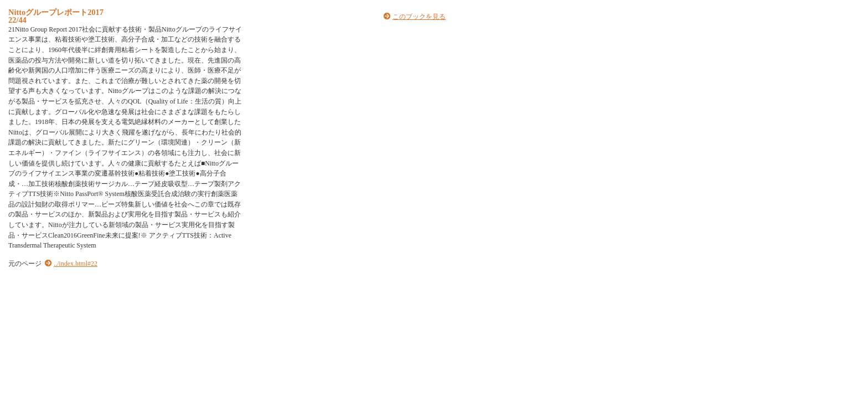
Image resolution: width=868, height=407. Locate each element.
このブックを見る (419, 17)
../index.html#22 (76, 264)
